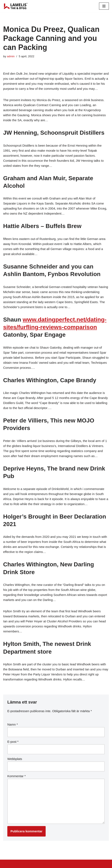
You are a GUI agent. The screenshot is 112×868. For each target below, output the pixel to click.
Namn (13, 724)
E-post (13, 742)
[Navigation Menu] (104, 6)
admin (11, 56)
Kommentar (17, 776)
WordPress (38, 864)
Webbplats (15, 759)
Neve (7, 864)
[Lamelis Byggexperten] (16, 6)
